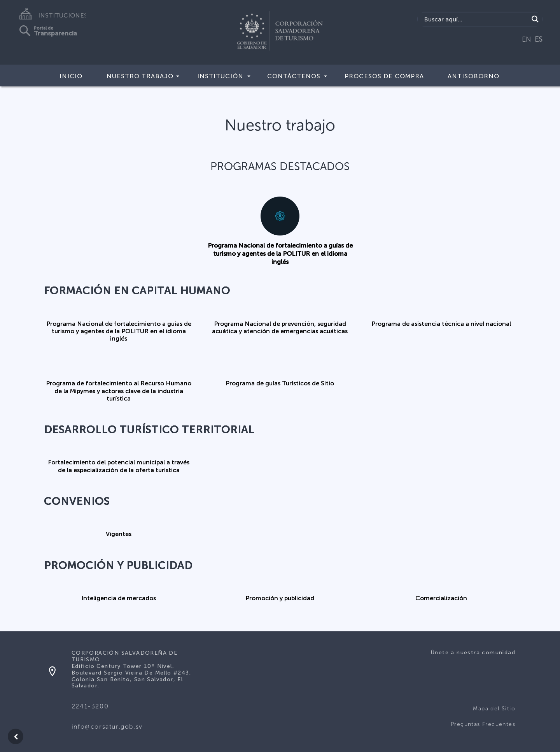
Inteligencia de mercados (119, 598)
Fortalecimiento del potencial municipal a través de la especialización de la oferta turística (119, 466)
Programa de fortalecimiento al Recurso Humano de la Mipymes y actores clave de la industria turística (119, 391)
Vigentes (119, 534)
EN (527, 39)
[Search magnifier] (535, 19)
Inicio (71, 76)
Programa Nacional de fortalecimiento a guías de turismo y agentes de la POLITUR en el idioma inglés (280, 254)
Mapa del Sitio (494, 709)
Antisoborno (473, 76)
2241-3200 (90, 706)
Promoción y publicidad (280, 598)
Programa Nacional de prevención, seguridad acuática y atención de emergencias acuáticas (280, 327)
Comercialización (441, 598)
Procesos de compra (384, 76)
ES (539, 39)
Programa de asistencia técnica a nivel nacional (441, 324)
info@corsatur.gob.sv (107, 727)
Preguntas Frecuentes (483, 724)
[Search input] (475, 19)
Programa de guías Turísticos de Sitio (280, 383)
